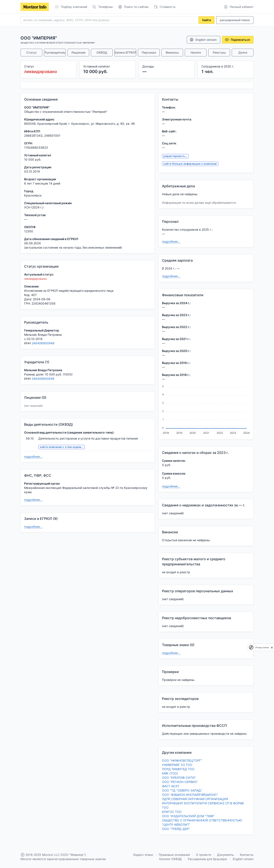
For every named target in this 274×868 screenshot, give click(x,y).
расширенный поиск (235, 20)
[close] (272, 647)
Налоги (196, 52)
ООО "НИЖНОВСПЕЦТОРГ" (182, 760)
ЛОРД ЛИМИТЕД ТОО (178, 769)
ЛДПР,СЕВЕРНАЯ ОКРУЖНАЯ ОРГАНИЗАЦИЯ (195, 799)
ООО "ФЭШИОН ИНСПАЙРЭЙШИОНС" (190, 795)
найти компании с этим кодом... (62, 447)
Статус (31, 52)
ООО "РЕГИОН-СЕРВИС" (180, 782)
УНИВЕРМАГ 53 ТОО (177, 765)
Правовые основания (174, 855)
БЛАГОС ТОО (172, 812)
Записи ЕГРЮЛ (125, 52)
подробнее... (33, 457)
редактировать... (175, 156)
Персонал (149, 52)
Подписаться (237, 40)
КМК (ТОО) (170, 773)
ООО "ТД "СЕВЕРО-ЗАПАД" (182, 790)
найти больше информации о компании (190, 164)
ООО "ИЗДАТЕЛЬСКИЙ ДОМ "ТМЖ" (188, 816)
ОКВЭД (102, 52)
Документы (225, 855)
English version (203, 40)
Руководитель (55, 52)
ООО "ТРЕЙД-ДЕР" (176, 829)
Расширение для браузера (207, 859)
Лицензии (78, 52)
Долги (243, 52)
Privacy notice (262, 647)
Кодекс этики (143, 855)
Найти (206, 20)
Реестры (219, 52)
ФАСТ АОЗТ (171, 786)
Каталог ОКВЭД (171, 859)
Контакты (247, 855)
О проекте (203, 855)
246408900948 (43, 343)
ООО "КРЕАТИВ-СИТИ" (179, 778)
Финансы (172, 52)
